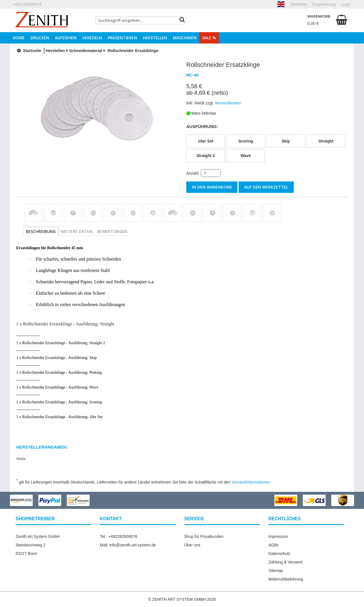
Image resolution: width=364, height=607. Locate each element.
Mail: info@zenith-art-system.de (128, 545)
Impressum (278, 536)
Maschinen (185, 38)
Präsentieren (122, 38)
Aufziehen (66, 38)
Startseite (28, 51)
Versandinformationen (251, 482)
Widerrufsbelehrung (286, 579)
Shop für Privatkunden (204, 536)
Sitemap (276, 570)
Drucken (40, 38)
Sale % (209, 38)
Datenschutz (280, 553)
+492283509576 (27, 4)
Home (19, 38)
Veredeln (92, 38)
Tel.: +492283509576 (118, 536)
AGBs (274, 545)
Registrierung (324, 4)
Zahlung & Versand (285, 562)
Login (346, 4)
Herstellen (155, 38)
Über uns (192, 545)
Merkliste (298, 4)
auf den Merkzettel (266, 187)
